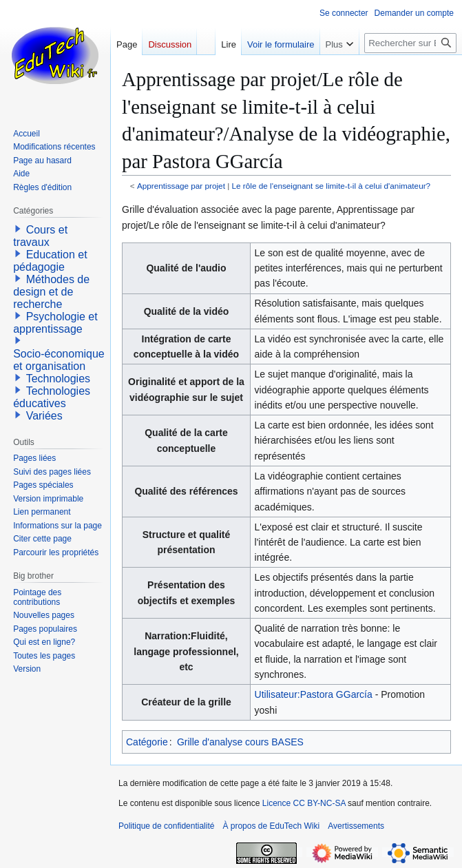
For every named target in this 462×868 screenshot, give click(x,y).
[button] (18, 229)
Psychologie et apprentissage (55, 323)
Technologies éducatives (52, 397)
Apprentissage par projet (181, 186)
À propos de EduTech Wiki (271, 826)
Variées (44, 416)
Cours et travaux (40, 236)
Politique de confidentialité (166, 826)
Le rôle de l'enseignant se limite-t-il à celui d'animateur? (332, 186)
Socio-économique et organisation (59, 360)
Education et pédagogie (50, 261)
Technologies (58, 379)
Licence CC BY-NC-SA (304, 803)
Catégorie (147, 742)
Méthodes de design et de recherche (51, 292)
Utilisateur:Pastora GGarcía (314, 694)
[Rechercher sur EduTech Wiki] (410, 43)
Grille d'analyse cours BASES (240, 742)
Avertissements (356, 826)
